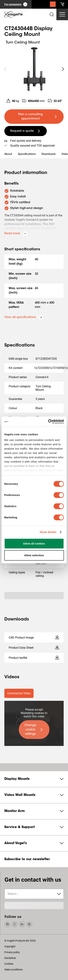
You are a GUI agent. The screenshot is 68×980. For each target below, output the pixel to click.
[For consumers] (16, 4)
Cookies (9, 964)
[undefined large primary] (34, 117)
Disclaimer (10, 958)
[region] (34, 69)
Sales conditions (14, 970)
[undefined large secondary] (26, 131)
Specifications (27, 154)
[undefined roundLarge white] (63, 69)
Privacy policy (12, 952)
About (8, 154)
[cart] (62, 4)
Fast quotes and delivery (26, 141)
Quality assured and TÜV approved (32, 146)
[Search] (53, 5)
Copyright (10, 946)
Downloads (49, 154)
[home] (13, 14)
